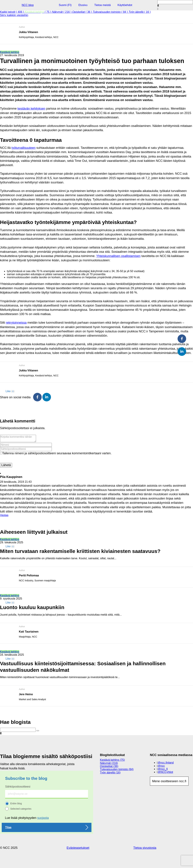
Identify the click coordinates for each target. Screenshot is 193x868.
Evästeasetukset (78, 848)
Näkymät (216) (109, 763)
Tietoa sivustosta (145, 848)
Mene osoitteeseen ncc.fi (169, 781)
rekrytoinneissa (16, 323)
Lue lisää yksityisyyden (27, 818)
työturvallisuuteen (24, 148)
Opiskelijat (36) (109, 766)
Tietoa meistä (103, 5)
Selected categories (21, 809)
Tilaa (8, 827)
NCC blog (28, 5)
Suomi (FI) (65, 5)
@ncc (161, 766)
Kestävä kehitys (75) (112, 760)
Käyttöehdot (125, 5)
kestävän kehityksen (31, 109)
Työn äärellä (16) (110, 773)
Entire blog (16, 803)
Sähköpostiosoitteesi (18, 787)
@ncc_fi (163, 769)
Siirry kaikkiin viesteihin (14, 15)
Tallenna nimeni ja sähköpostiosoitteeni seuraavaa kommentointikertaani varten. (57, 453)
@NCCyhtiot (165, 772)
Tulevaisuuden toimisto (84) (117, 769)
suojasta (43, 818)
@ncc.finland (166, 763)
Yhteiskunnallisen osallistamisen (118, 256)
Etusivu (83, 5)
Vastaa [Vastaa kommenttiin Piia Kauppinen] (4, 515)
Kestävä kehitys (10, 52)
